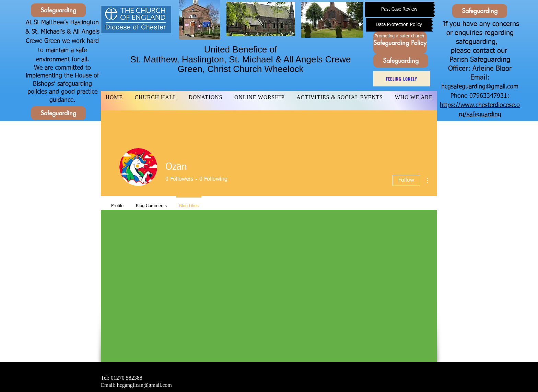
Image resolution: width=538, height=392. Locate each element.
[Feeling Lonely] (402, 79)
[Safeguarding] (58, 10)
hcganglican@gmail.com (144, 385)
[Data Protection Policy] (399, 25)
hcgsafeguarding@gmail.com (480, 87)
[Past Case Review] (399, 9)
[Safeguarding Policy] (400, 43)
